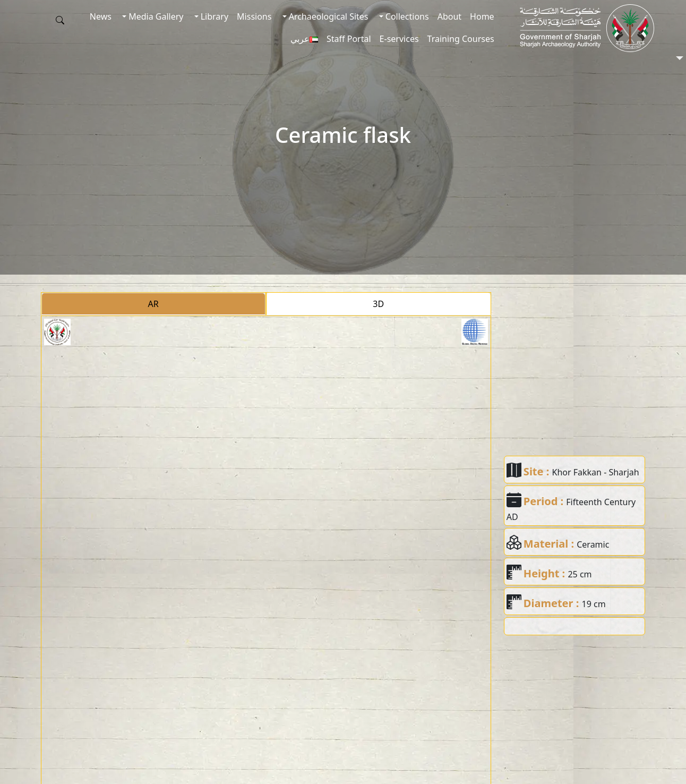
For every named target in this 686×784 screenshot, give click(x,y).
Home (482, 16)
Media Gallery (155, 16)
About (449, 16)
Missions (254, 16)
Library (214, 16)
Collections (406, 16)
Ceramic (593, 544)
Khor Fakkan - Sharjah (596, 472)
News (101, 16)
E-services (399, 39)
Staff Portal (349, 39)
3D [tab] (378, 304)
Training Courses (461, 39)
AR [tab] (153, 304)
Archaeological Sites (328, 16)
